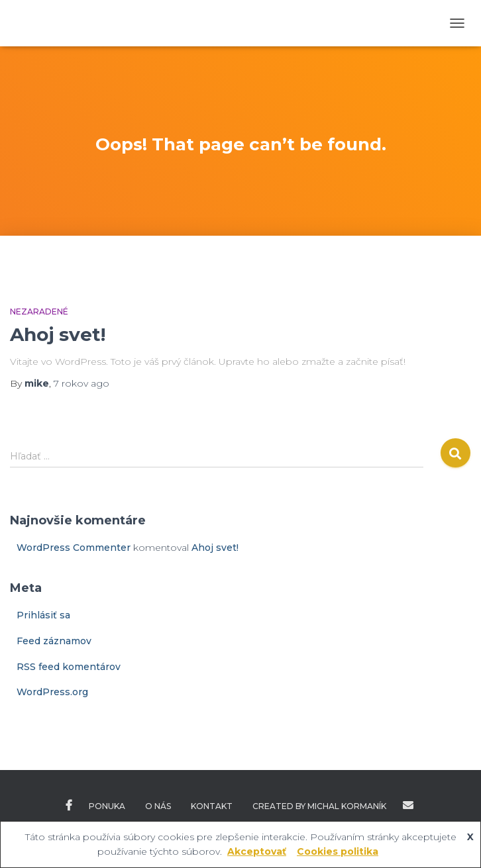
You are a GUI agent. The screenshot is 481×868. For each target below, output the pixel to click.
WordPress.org (52, 692)
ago (81, 383)
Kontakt (212, 806)
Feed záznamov (54, 641)
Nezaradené (39, 312)
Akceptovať (257, 851)
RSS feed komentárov (69, 667)
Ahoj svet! (58, 334)
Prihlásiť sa (43, 615)
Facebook (69, 806)
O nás (158, 806)
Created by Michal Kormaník (319, 806)
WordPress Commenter (74, 548)
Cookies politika (338, 851)
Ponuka (107, 806)
